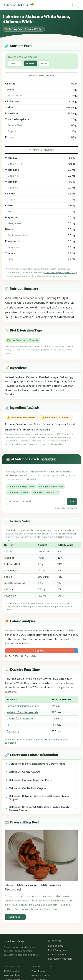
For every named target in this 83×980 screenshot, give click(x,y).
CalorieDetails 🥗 (14, 941)
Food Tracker (39, 971)
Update (30, 63)
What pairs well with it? (51, 486)
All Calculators (12, 971)
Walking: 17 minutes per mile (23, 712)
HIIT (9, 725)
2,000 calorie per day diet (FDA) (60, 272)
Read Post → (15, 917)
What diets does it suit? (45, 492)
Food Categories (58, 950)
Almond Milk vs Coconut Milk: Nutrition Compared (34, 888)
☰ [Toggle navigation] (76, 5)
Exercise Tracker (41, 975)
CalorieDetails (19, 5)
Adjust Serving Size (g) (22, 57)
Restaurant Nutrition (60, 959)
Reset (44, 63)
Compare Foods (57, 954)
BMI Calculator (12, 975)
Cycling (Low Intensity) (20, 719)
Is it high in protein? (18, 492)
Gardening (13, 731)
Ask (72, 502)
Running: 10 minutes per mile (23, 706)
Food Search (55, 946)
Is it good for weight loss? (21, 486)
